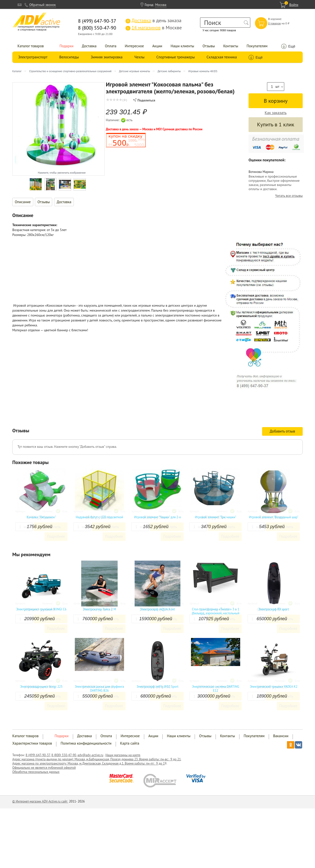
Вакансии (281, 736)
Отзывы (209, 46)
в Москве (154, 28)
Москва (161, 5)
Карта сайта (130, 743)
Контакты (231, 46)
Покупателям (257, 46)
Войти (294, 5)
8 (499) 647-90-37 (38, 755)
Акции (157, 46)
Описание (23, 202)
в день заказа (153, 20)
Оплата (111, 46)
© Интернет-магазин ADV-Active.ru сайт (40, 801)
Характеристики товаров (32, 743)
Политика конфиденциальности (86, 743)
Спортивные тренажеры (175, 57)
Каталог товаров (31, 46)
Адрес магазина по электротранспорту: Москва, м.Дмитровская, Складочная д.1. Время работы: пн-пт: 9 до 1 (88, 763)
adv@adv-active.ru (90, 755)
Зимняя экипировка (107, 57)
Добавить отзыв (282, 431)
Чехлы (139, 57)
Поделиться (144, 100)
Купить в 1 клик (276, 124)
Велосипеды (69, 57)
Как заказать (276, 113)
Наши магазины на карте (123, 755)
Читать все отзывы (289, 196)
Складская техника (222, 57)
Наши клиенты (182, 46)
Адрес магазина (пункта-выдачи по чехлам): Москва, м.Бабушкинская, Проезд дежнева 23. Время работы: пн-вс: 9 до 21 (97, 759)
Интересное (134, 46)
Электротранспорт (33, 57)
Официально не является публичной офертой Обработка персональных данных (44, 770)
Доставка (89, 46)
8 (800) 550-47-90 (64, 755)
